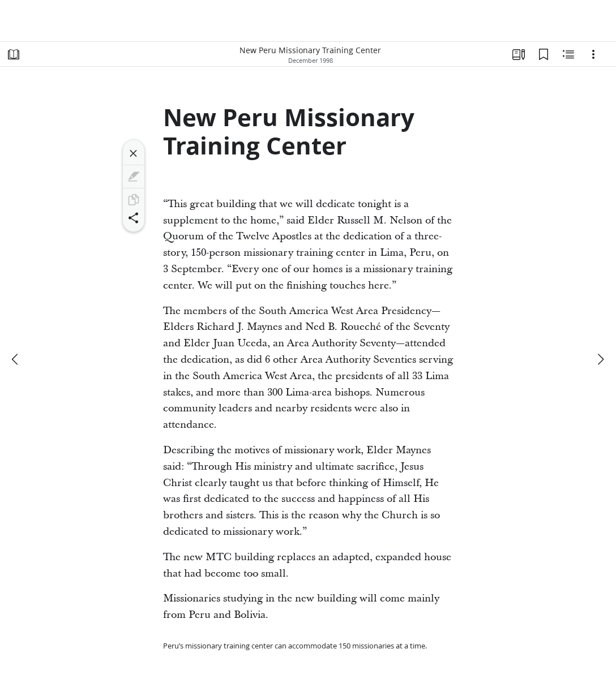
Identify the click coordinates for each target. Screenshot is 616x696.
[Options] (593, 54)
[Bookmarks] (544, 54)
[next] (600, 359)
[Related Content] (568, 54)
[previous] (16, 359)
